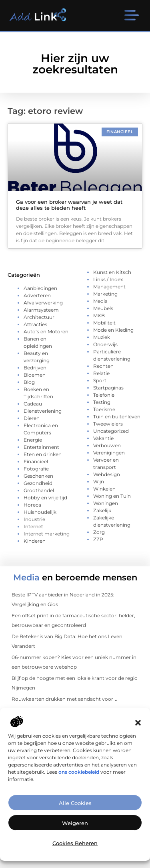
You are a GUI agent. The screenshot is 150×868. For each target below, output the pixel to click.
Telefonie (104, 395)
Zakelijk (102, 510)
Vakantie (103, 438)
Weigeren (75, 831)
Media (100, 301)
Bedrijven (35, 368)
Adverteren (37, 295)
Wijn (99, 482)
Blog (29, 382)
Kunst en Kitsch (112, 272)
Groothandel (39, 490)
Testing (102, 402)
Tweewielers (108, 424)
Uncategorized (111, 431)
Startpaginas (108, 388)
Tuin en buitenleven (117, 417)
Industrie (34, 519)
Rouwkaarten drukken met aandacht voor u (65, 699)
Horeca (32, 505)
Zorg (99, 532)
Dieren (32, 418)
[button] (138, 731)
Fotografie (36, 469)
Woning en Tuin (112, 496)
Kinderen (35, 541)
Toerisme (104, 409)
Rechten (103, 366)
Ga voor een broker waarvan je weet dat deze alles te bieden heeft (69, 205)
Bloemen (35, 375)
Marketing (105, 294)
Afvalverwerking (43, 303)
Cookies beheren (75, 851)
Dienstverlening (43, 411)
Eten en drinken (43, 454)
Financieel (36, 461)
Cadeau (33, 404)
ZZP (98, 539)
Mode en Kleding (113, 330)
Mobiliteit (104, 323)
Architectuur (39, 317)
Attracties (35, 324)
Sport (100, 380)
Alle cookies (75, 811)
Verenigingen (109, 453)
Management (109, 287)
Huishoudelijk (40, 512)
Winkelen (104, 489)
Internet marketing (47, 534)
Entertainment (41, 447)
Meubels (103, 308)
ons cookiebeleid (79, 780)
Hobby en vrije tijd (45, 498)
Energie (33, 440)
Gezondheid (38, 483)
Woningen (106, 503)
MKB (99, 315)
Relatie (101, 373)
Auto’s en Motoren (46, 332)
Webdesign (107, 474)
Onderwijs (105, 344)
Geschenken (38, 476)
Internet (33, 526)
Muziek (102, 337)
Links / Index (108, 279)
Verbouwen (107, 445)
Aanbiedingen (40, 288)
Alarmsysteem (41, 310)
